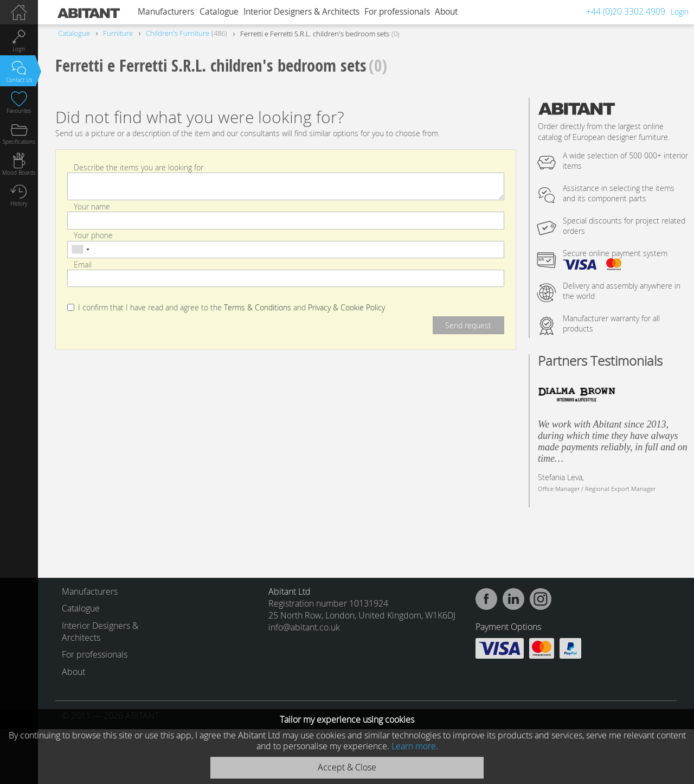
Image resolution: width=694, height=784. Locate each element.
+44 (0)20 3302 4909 (626, 11)
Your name (92, 206)
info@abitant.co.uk (304, 627)
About (446, 12)
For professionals (397, 12)
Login (680, 12)
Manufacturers (166, 12)
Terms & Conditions (258, 308)
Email (83, 264)
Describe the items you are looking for (139, 167)
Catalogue (219, 12)
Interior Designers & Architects (301, 12)
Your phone (93, 235)
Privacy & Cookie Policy (346, 308)
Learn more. (415, 746)
